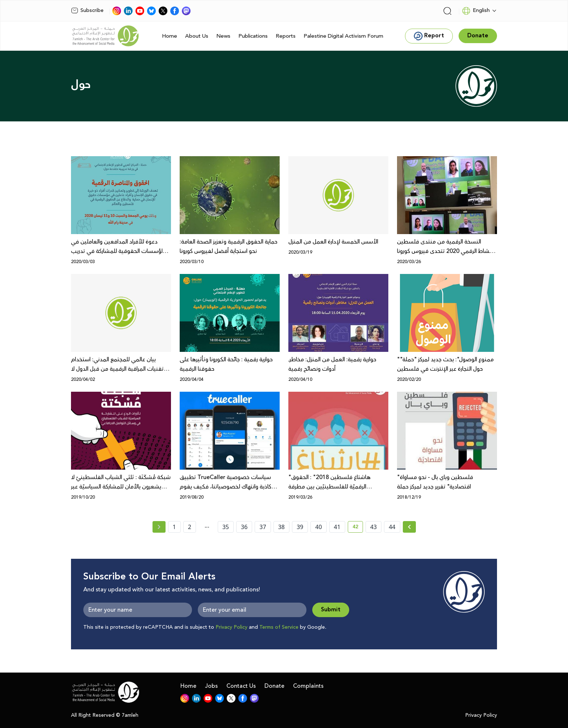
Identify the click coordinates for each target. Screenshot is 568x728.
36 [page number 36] (244, 527)
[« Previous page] (159, 527)
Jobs (211, 686)
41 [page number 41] (337, 527)
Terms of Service (279, 627)
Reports (286, 36)
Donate (274, 686)
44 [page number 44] (392, 527)
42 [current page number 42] (358, 528)
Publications (253, 36)
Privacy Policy (231, 627)
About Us (197, 36)
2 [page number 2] (190, 527)
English (476, 11)
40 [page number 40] (318, 527)
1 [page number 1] (174, 527)
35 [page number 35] (226, 527)
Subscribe (87, 11)
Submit (331, 610)
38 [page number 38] (281, 527)
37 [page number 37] (263, 527)
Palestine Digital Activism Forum (343, 36)
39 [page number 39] (300, 527)
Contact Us (241, 686)
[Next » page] (409, 527)
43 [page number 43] (373, 527)
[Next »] (410, 527)
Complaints (308, 686)
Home (170, 36)
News (223, 36)
